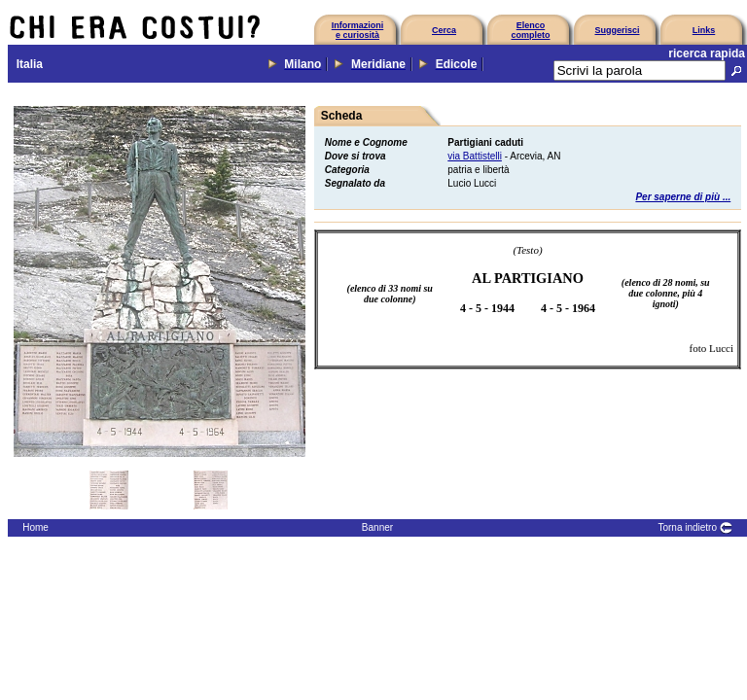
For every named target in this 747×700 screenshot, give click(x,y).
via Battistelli (475, 156)
